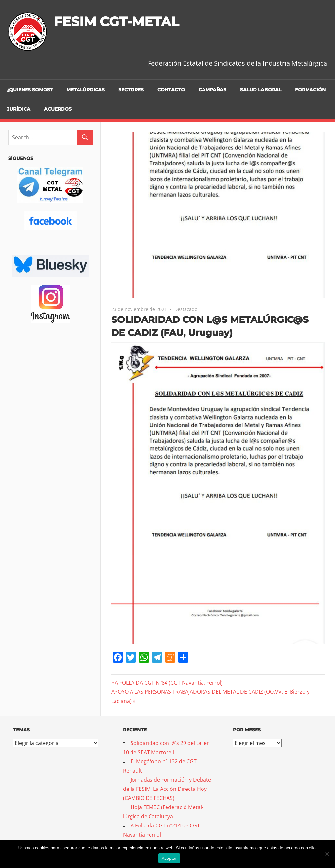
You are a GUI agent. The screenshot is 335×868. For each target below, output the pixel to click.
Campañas (212, 90)
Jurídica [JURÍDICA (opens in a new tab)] (19, 109)
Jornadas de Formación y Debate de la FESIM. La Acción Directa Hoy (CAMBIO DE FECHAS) (167, 789)
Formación (310, 90)
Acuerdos (58, 109)
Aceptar (169, 858)
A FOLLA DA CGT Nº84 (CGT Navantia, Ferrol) (169, 683)
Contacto (171, 90)
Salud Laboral (261, 90)
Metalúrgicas (86, 90)
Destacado (186, 309)
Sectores (131, 90)
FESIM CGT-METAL (116, 21)
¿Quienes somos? (30, 90)
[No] (327, 854)
